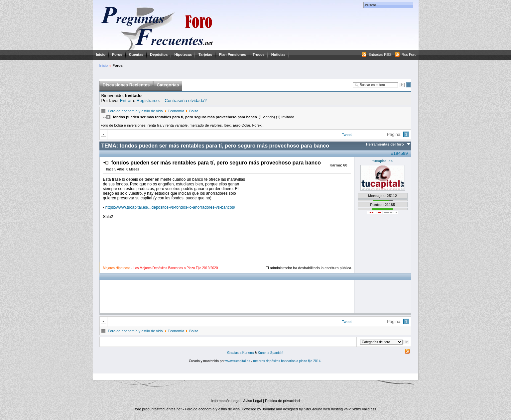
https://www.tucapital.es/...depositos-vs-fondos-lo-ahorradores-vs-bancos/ (170, 207)
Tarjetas (205, 54)
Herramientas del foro (385, 144)
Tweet (347, 135)
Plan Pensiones (232, 54)
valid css (369, 409)
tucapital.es (383, 161)
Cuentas (136, 54)
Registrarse (148, 101)
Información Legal (226, 401)
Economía (176, 111)
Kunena (248, 353)
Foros (117, 54)
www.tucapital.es (238, 361)
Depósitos (159, 54)
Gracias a (235, 353)
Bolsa (194, 111)
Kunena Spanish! (271, 353)
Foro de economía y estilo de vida (135, 111)
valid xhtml (352, 409)
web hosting (333, 409)
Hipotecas (183, 54)
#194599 (399, 153)
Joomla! (268, 409)
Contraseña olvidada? (186, 101)
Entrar (126, 101)
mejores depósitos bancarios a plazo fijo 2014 (287, 361)
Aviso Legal (253, 401)
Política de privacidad (282, 401)
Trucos (259, 54)
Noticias (278, 54)
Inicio (101, 54)
